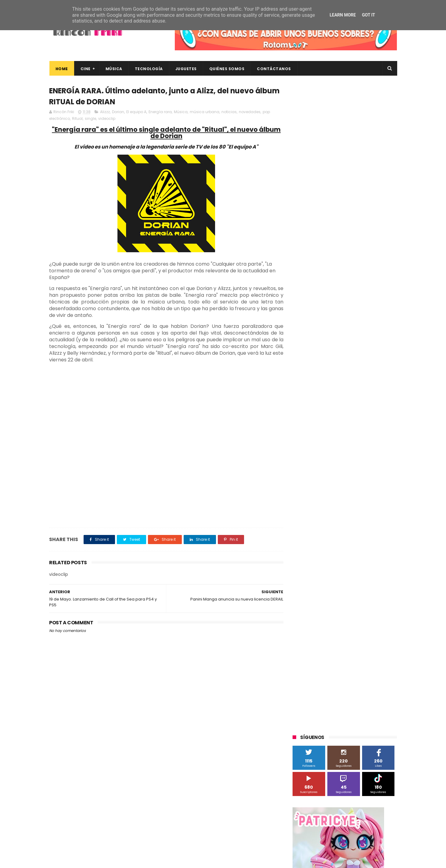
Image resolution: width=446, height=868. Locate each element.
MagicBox (365, 471)
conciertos (338, 584)
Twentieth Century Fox (318, 539)
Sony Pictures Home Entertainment (329, 516)
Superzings (381, 516)
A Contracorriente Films (318, 426)
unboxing (324, 629)
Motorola (371, 483)
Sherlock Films (325, 505)
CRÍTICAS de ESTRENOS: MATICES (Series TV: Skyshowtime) (353, 801)
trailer (301, 629)
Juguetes (186, 69)
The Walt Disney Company (321, 528)
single (90, 119)
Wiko (376, 562)
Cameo (384, 438)
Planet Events (376, 494)
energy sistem (310, 607)
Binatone (341, 438)
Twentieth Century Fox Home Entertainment (338, 550)
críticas (303, 595)
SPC (300, 505)
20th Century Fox (312, 404)
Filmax (355, 449)
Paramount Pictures (336, 494)
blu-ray (324, 573)
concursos (366, 584)
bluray (345, 573)
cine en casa (308, 584)
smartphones (344, 618)
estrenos (340, 607)
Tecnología (149, 69)
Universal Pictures (313, 562)
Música (114, 69)
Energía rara (160, 112)
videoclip (107, 119)
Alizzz (105, 112)
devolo (355, 595)
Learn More (343, 15)
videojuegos (352, 629)
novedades (250, 112)
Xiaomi (302, 573)
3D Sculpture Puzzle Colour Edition (328, 415)
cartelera (368, 573)
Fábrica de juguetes (315, 460)
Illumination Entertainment (322, 471)
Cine (85, 69)
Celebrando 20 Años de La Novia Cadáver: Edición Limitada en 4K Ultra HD (354, 776)
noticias (229, 112)
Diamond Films (327, 449)
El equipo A (136, 112)
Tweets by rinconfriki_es (318, 263)
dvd (373, 595)
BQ (321, 438)
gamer (363, 607)
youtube (380, 629)
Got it (368, 15)
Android (303, 438)
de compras (329, 595)
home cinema (309, 618)
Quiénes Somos (227, 69)
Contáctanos (274, 69)
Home (61, 69)
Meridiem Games (312, 483)
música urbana (205, 112)
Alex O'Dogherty (364, 426)
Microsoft (345, 483)
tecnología (375, 618)
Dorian (118, 112)
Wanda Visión (350, 562)
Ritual (77, 119)
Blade (363, 438)
